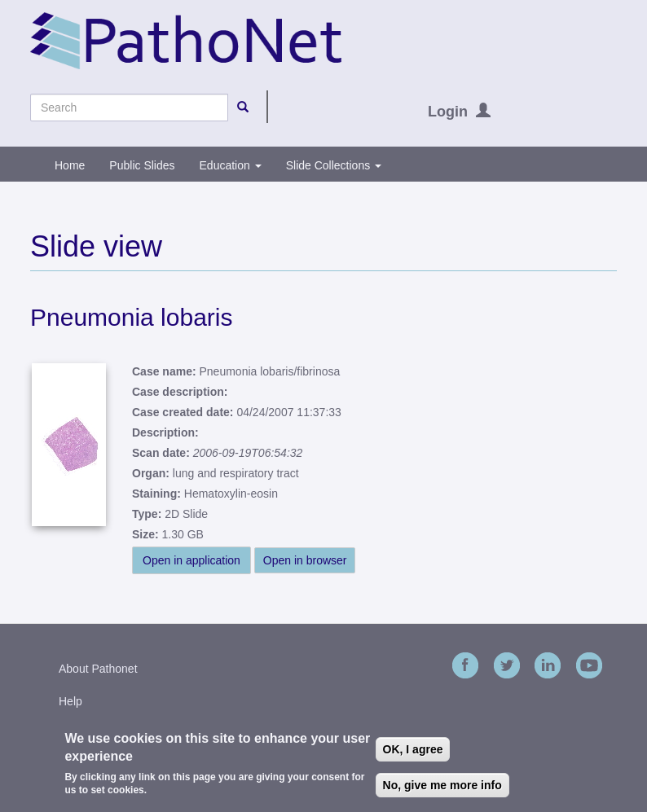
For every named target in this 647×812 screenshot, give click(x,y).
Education (231, 165)
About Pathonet (98, 669)
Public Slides (142, 165)
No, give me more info (442, 788)
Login (448, 112)
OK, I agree (413, 753)
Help (70, 701)
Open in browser (305, 560)
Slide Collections (334, 165)
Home (70, 165)
